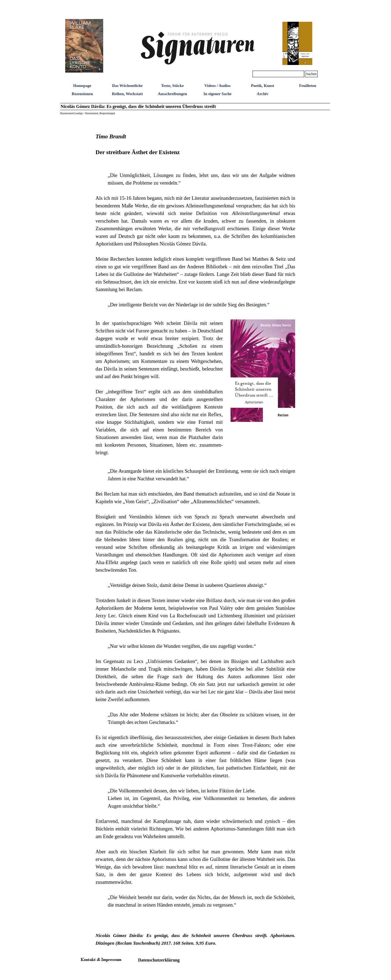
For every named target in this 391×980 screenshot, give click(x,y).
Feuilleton (308, 86)
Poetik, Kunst (263, 86)
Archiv (263, 94)
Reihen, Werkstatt (127, 94)
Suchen (311, 74)
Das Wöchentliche (127, 86)
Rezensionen (82, 94)
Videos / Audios (217, 86)
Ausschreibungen (172, 94)
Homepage (82, 86)
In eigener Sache (217, 94)
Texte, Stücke (172, 86)
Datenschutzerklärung (159, 960)
